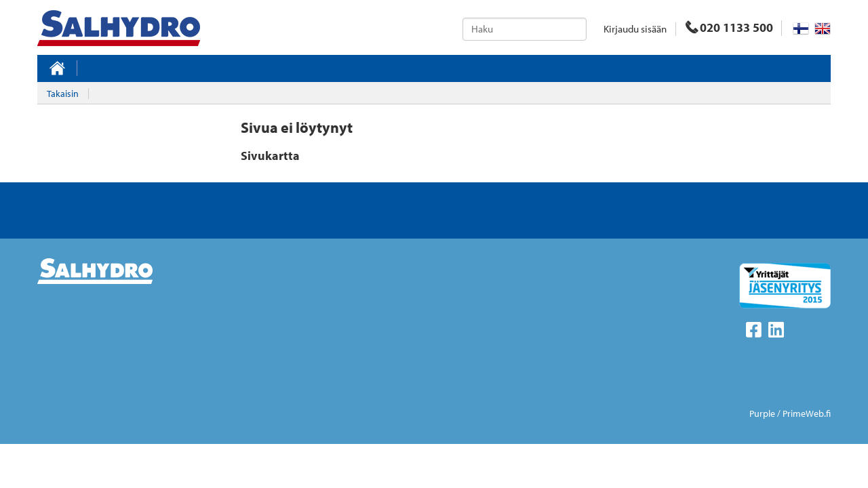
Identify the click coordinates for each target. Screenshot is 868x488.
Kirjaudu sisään (635, 29)
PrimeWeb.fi (807, 413)
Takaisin (63, 94)
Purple (762, 413)
